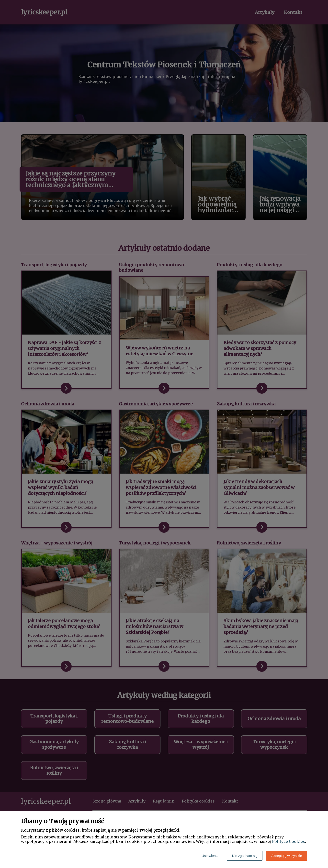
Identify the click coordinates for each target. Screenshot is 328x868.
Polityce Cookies (288, 841)
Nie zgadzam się (245, 856)
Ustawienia (210, 856)
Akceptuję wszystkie (287, 856)
